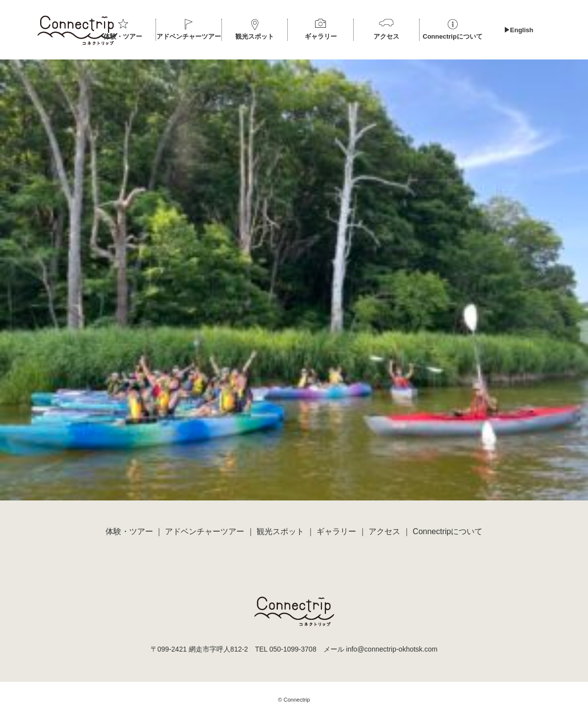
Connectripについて (453, 36)
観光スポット (255, 36)
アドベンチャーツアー (189, 36)
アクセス (386, 36)
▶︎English (519, 30)
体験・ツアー (123, 36)
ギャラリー (321, 36)
